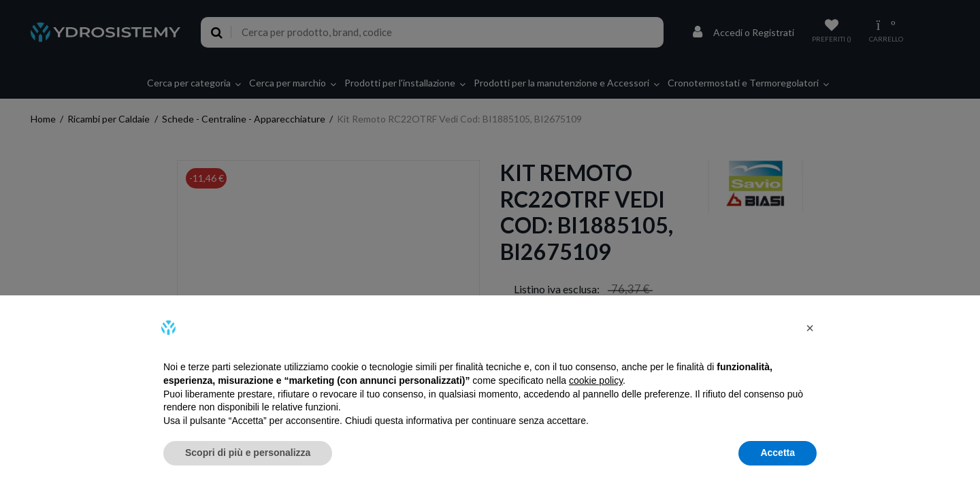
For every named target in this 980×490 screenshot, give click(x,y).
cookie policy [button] (596, 380)
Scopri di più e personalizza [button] (248, 453)
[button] (810, 328)
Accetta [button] (778, 453)
